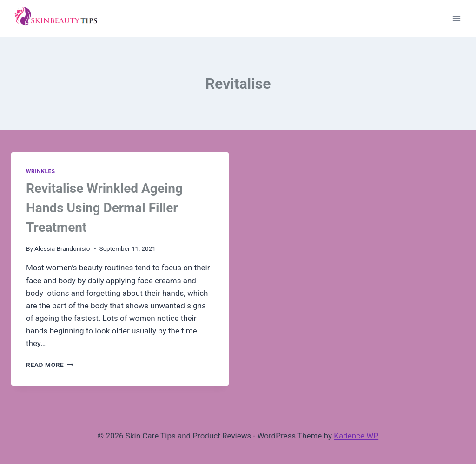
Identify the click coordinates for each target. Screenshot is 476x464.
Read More (50, 365)
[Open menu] (456, 18)
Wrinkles (41, 171)
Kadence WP (356, 436)
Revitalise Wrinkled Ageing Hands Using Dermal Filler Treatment (104, 208)
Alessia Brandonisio (62, 248)
